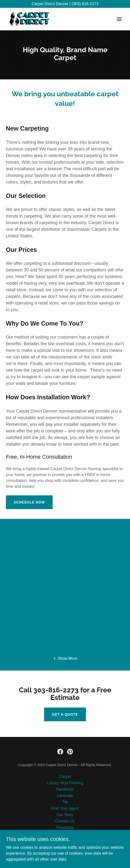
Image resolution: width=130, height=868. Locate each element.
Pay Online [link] (65, 834)
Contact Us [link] (65, 821)
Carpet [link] (65, 776)
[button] (119, 19)
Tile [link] (65, 802)
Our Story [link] (65, 815)
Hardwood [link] (65, 789)
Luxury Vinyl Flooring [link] (65, 783)
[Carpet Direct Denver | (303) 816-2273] (65, 4)
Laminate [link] (65, 796)
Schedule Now (29, 502)
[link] (30, 19)
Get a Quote (65, 714)
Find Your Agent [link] (65, 808)
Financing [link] (65, 827)
